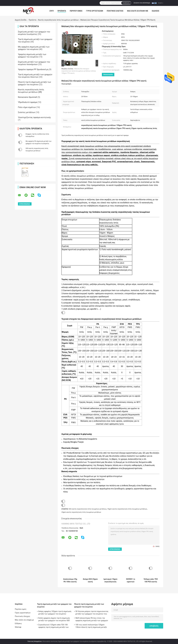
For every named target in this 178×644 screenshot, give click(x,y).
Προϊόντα (62, 11)
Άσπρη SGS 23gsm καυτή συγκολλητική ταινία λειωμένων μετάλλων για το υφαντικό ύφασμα (90, 580)
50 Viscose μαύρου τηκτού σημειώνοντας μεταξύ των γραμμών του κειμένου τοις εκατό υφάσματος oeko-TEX (92, 613)
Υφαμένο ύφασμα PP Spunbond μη (33, 69)
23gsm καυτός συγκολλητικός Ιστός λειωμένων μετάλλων (81, 512)
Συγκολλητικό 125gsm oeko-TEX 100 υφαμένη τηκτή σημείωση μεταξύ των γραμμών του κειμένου (53, 626)
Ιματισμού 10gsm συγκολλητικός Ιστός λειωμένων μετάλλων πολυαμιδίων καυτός (111, 580)
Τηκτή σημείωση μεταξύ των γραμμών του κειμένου (54, 605)
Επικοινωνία (108, 75)
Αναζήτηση (126, 3)
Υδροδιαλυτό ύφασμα (28, 102)
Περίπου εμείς (76, 11)
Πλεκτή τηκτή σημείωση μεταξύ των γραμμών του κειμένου (34, 83)
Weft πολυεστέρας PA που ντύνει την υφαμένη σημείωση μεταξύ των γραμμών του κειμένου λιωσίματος (92, 620)
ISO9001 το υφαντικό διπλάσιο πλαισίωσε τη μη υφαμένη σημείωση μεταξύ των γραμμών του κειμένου (131, 580)
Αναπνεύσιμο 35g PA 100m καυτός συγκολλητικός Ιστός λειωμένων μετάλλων (70, 580)
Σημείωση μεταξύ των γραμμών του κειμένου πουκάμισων (34, 63)
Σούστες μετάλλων (27, 112)
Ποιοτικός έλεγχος (115, 11)
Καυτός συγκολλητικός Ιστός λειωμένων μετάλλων (58, 20)
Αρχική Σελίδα (21, 20)
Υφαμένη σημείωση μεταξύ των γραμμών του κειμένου (32, 56)
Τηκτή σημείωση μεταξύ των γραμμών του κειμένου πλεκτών (35, 76)
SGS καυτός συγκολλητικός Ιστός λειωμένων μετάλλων (88, 509)
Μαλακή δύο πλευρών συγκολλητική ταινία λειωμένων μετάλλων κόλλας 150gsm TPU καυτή (79, 71)
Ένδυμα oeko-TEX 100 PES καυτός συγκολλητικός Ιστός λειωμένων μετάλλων (151, 580)
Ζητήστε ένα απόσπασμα (142, 3)
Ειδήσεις (156, 11)
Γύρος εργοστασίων (95, 11)
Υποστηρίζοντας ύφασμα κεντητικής (34, 117)
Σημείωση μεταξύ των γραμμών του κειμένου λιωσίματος (34, 33)
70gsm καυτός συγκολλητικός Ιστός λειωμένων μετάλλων (127, 509)
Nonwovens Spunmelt (28, 97)
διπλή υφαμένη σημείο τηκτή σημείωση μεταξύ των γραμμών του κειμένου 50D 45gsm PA (54, 620)
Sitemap (18, 627)
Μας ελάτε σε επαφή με (138, 11)
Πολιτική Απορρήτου (35, 641)
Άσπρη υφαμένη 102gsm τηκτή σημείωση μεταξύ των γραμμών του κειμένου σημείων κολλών (55, 613)
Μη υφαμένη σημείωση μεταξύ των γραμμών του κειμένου (34, 48)
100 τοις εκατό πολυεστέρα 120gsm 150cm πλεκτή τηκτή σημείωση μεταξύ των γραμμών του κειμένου (91, 626)
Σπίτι (52, 11)
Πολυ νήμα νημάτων (27, 107)
